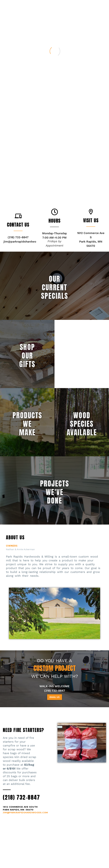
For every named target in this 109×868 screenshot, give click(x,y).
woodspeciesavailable (82, 447)
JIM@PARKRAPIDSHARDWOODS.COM (25, 812)
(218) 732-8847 (21, 797)
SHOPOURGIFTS (27, 379)
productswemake (27, 447)
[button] (18, 216)
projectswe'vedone (55, 516)
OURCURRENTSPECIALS (55, 311)
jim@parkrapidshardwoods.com (26, 242)
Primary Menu (101, 5)
